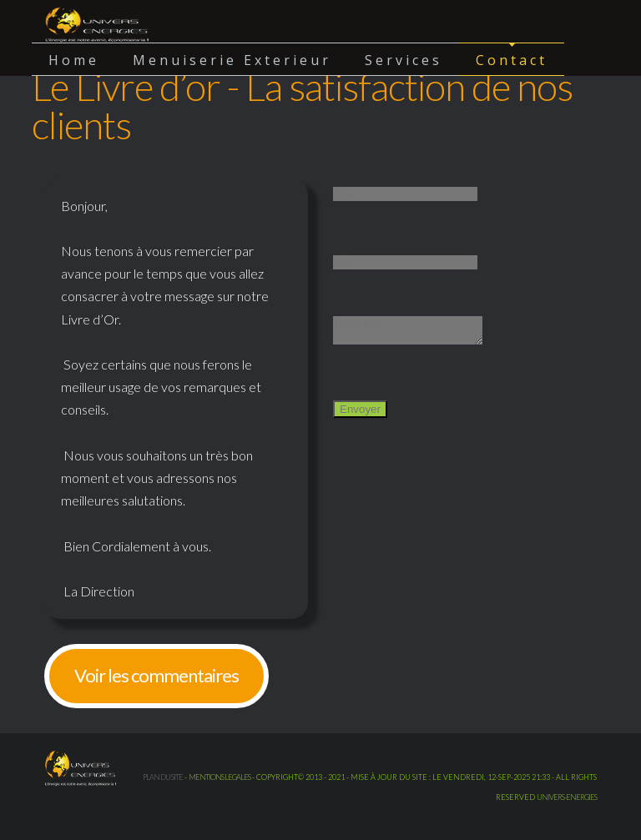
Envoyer (360, 414)
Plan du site (163, 777)
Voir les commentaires (156, 675)
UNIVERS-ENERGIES (567, 797)
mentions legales (220, 777)
